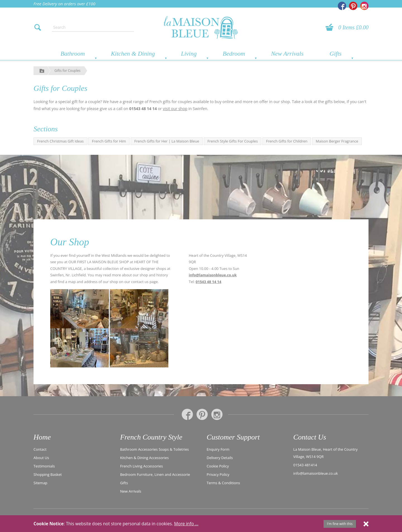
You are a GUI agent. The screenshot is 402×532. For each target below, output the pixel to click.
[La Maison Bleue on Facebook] (342, 6)
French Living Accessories (141, 466)
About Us (41, 457)
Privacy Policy (218, 474)
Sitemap (40, 483)
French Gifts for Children (287, 141)
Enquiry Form (218, 449)
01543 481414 (305, 465)
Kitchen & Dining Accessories (144, 457)
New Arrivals (287, 54)
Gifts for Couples (67, 71)
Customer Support (233, 437)
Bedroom (234, 54)
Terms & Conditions (223, 483)
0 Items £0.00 (353, 27)
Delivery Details (220, 457)
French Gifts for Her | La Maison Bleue (167, 141)
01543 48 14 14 (209, 282)
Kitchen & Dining (133, 54)
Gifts (336, 54)
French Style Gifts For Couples (233, 141)
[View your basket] (331, 27)
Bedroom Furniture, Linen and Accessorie (155, 474)
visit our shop (175, 109)
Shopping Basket (48, 474)
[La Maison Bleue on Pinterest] (353, 6)
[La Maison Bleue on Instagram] (364, 6)
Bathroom (73, 54)
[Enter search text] (93, 27)
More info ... (186, 524)
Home (42, 437)
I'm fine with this (340, 524)
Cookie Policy (218, 466)
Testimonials (44, 466)
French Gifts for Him (109, 141)
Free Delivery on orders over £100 (64, 4)
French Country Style (151, 437)
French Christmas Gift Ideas (60, 141)
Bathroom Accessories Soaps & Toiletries (154, 449)
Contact (40, 449)
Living (189, 54)
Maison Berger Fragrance (337, 141)
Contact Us (310, 437)
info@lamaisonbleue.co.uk (213, 275)
